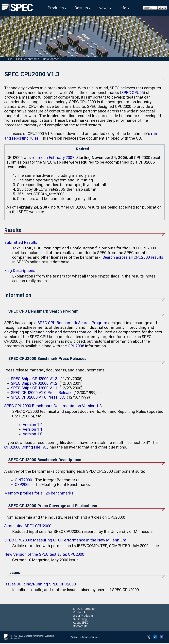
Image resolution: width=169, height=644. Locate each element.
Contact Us (80, 627)
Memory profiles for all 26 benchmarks (39, 494)
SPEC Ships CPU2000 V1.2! (35, 384)
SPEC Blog (80, 620)
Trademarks (84, 638)
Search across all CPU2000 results (133, 258)
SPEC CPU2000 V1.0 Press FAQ (38, 398)
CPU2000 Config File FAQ (26, 448)
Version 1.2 (33, 425)
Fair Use (95, 638)
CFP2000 (23, 485)
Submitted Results (21, 243)
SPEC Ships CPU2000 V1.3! (35, 379)
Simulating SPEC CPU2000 (28, 527)
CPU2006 (76, 347)
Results (81, 8)
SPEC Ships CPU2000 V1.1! (35, 389)
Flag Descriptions (20, 271)
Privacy (74, 638)
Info (123, 8)
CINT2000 (23, 481)
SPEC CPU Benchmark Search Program (72, 323)
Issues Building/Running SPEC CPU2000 (40, 585)
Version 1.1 (33, 430)
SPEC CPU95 (133, 93)
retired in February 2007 (53, 158)
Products (56, 8)
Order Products (83, 616)
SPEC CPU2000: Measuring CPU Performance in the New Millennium (65, 541)
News (103, 8)
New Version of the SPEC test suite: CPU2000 (44, 555)
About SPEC (81, 623)
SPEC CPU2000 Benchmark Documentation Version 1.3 (53, 407)
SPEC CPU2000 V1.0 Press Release (42, 393)
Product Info (81, 613)
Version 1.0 (33, 435)
